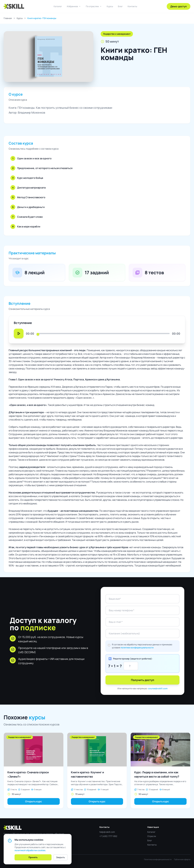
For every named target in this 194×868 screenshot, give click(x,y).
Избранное (74, 6)
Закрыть (60, 857)
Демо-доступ (179, 6)
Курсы (110, 6)
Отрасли (152, 836)
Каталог (58, 6)
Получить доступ (143, 680)
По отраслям (94, 6)
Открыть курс (33, 801)
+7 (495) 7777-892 (108, 836)
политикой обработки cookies (30, 850)
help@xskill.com (107, 832)
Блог (120, 6)
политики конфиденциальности (137, 648)
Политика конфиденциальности (158, 859)
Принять (33, 857)
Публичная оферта (182, 859)
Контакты (132, 6)
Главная (8, 18)
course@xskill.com (158, 688)
